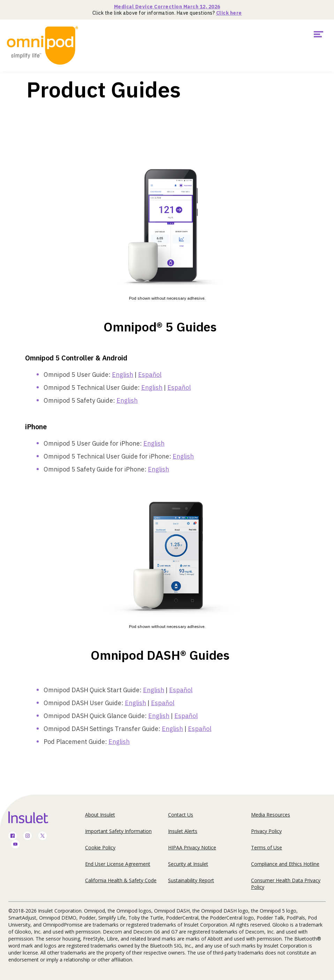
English (123, 375)
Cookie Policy (100, 847)
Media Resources (271, 815)
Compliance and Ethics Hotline (285, 864)
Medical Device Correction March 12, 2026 (167, 7)
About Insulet (100, 815)
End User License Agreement (118, 864)
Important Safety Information (118, 831)
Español (150, 375)
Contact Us (181, 815)
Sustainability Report (191, 880)
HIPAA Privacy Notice (192, 847)
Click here (229, 13)
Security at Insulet (188, 864)
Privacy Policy (266, 831)
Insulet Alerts (183, 831)
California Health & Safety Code (121, 880)
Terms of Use (267, 847)
